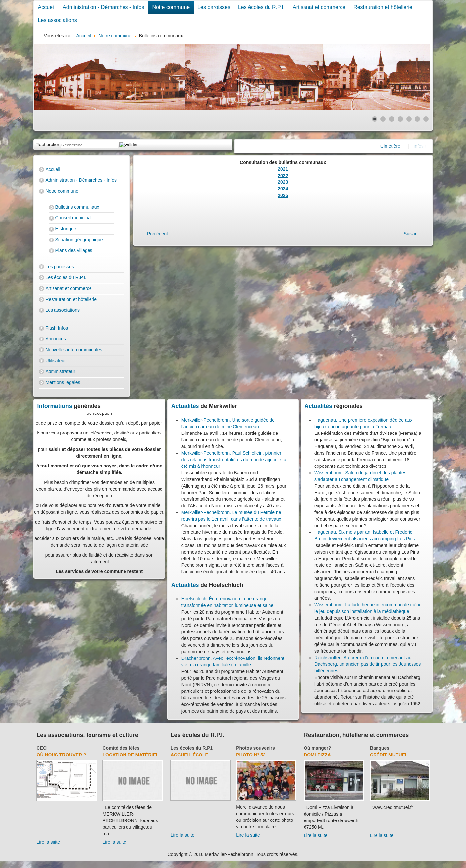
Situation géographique (79, 240)
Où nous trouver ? (61, 755)
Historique (66, 229)
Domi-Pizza (317, 755)
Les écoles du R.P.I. (261, 7)
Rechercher (48, 145)
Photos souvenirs (255, 748)
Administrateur (60, 371)
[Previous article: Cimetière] (158, 234)
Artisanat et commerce (319, 7)
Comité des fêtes (121, 748)
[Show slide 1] (375, 119)
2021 (283, 169)
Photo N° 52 (251, 755)
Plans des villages (74, 250)
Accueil (47, 7)
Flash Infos (57, 328)
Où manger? (317, 748)
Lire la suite (49, 842)
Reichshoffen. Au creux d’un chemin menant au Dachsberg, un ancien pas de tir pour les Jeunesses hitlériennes (368, 664)
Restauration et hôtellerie (383, 7)
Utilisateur (56, 361)
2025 (283, 195)
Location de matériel (131, 755)
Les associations (57, 20)
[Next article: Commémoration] (411, 234)
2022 (283, 176)
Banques (380, 748)
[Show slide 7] (426, 119)
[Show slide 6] (417, 119)
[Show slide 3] (392, 119)
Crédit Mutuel (389, 755)
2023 (283, 182)
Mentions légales (63, 382)
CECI (42, 748)
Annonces (56, 339)
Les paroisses (214, 7)
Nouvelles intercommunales (74, 350)
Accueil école (190, 755)
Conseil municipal (74, 218)
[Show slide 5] (409, 119)
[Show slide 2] (383, 119)
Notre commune (171, 7)
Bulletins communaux (77, 207)
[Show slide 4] (400, 119)
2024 (283, 189)
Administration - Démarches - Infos (103, 7)
